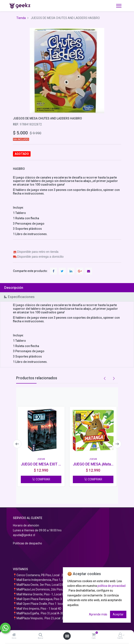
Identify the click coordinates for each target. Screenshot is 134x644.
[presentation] (17, 444)
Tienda (21, 18)
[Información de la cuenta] (120, 635)
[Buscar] (41, 635)
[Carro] (94, 635)
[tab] (67, 288)
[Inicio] (14, 635)
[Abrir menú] (67, 636)
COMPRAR (41, 479)
